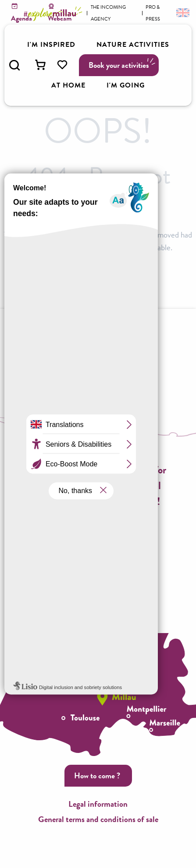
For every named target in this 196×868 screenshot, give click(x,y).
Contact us (97, 608)
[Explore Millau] (54, 14)
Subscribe (97, 529)
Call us (97, 576)
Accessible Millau (125, 377)
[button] (14, 65)
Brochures (59, 377)
